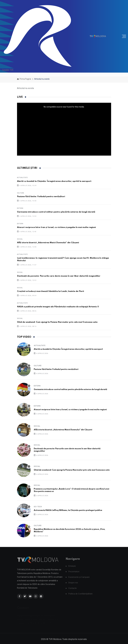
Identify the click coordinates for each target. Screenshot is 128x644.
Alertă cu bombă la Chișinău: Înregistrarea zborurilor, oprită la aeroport (54, 181)
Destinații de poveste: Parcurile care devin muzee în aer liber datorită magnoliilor (59, 276)
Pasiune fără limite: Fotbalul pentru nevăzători (41, 197)
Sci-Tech (38, 507)
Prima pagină (24, 79)
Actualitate (22, 178)
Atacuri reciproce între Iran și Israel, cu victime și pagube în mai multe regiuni (56, 227)
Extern (20, 208)
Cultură (21, 193)
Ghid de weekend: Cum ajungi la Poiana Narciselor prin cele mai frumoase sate (57, 322)
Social (20, 239)
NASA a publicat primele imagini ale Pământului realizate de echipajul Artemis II (58, 307)
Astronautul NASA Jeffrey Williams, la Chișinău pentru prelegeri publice (68, 510)
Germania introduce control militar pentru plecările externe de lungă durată (56, 212)
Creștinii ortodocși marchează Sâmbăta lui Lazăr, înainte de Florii (50, 291)
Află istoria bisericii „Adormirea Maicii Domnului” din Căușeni (48, 243)
